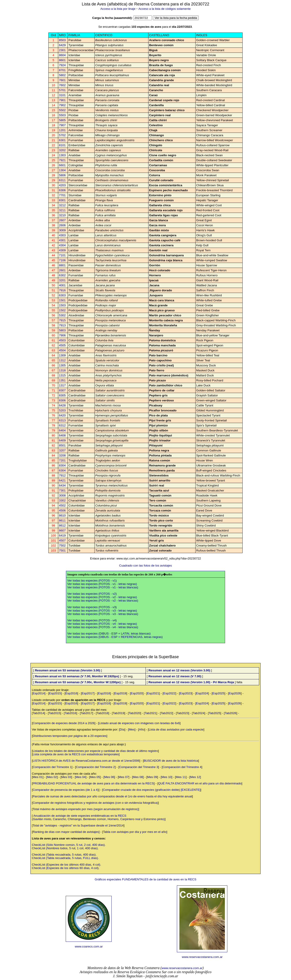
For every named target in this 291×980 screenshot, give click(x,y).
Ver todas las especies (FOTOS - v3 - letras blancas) (103, 614)
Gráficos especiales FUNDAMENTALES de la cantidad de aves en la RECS (145, 879)
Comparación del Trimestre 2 (95, 767)
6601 (62, 165)
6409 (62, 440)
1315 (62, 375)
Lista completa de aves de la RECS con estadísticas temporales (76, 754)
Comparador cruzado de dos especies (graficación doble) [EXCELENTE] (152, 790)
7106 (62, 260)
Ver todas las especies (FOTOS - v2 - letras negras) (102, 597)
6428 (62, 405)
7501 (62, 550)
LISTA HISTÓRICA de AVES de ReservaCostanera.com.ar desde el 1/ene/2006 (86, 761)
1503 (62, 305)
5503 (62, 115)
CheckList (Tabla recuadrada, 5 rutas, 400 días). (64, 855)
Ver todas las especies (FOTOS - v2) (92, 594)
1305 (62, 365)
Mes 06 (109, 777)
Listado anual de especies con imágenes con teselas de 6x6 (139, 723)
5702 (62, 135)
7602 (62, 85)
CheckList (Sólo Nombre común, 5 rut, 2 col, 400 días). (69, 845)
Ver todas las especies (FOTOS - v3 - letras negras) (102, 611)
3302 (62, 500)
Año (142, 729)
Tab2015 (54, 713)
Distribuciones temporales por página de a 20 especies (70, 736)
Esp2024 (202, 693)
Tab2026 (231, 713)
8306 (62, 400)
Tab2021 (151, 713)
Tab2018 (102, 713)
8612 (62, 525)
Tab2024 (199, 713)
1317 (62, 385)
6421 (62, 480)
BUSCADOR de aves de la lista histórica (171, 761)
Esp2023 (186, 693)
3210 (62, 215)
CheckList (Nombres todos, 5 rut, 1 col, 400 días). (65, 848)
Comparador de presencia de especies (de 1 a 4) (66, 790)
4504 (62, 350)
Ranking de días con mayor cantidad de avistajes (66, 832)
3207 (62, 450)
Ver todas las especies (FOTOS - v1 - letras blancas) (103, 587)
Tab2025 (214, 713)
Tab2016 (71, 713)
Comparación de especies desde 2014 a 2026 (64, 723)
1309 (62, 355)
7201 (62, 460)
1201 (62, 130)
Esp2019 (120, 693)
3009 (62, 230)
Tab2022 (167, 713)
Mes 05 (95, 777)
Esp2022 (169, 693)
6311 (62, 180)
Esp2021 (153, 693)
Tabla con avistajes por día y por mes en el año (135, 832)
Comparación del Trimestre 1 (52, 767)
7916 (62, 290)
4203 (62, 185)
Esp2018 (104, 693)
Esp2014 (39, 693)
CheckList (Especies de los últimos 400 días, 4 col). (66, 865)
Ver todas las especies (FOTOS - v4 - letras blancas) (103, 627)
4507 (62, 540)
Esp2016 (71, 693)
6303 (62, 295)
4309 (62, 250)
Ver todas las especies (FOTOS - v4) (92, 620)
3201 (62, 280)
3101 (62, 95)
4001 (62, 285)
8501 (62, 445)
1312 (62, 360)
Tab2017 (87, 713)
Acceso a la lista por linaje (118, 9)
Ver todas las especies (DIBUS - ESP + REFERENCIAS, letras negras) (115, 637)
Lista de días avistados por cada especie (176, 729)
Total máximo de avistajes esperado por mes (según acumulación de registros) (86, 809)
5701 (62, 90)
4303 (62, 235)
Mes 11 (181, 777)
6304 (62, 470)
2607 (62, 220)
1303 (62, 155)
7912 (62, 475)
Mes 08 (138, 777)
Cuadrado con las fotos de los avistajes (145, 566)
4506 (62, 510)
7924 (62, 65)
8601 (62, 60)
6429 (62, 45)
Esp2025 (219, 693)
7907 (62, 125)
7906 (62, 335)
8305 (62, 395)
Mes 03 (66, 777)
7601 (62, 80)
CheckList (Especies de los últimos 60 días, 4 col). (66, 868)
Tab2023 (182, 713)
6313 (62, 420)
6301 (62, 140)
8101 (62, 145)
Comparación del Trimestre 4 (182, 767)
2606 (62, 225)
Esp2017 (88, 693)
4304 (62, 245)
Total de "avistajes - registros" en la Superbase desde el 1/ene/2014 (78, 825)
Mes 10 (167, 777)
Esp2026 (235, 693)
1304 (62, 170)
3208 (62, 455)
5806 (62, 175)
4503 (62, 340)
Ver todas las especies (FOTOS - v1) (92, 581)
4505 (62, 345)
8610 (62, 515)
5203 (62, 410)
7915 (62, 320)
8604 (62, 55)
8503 (62, 40)
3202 (62, 150)
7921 (62, 160)
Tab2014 (39, 713)
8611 (62, 520)
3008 (62, 495)
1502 (62, 310)
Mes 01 (38, 777)
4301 (62, 240)
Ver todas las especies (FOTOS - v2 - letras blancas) (103, 601)
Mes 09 (152, 777)
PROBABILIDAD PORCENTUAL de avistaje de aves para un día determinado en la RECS (93, 783)
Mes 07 (124, 777)
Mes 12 (195, 777)
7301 (62, 490)
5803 (62, 330)
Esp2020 (137, 693)
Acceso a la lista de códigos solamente (165, 9)
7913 (62, 325)
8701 (62, 70)
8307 (62, 390)
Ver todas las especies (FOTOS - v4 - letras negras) (102, 624)
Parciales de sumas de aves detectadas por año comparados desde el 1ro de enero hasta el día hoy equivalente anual (112, 796)
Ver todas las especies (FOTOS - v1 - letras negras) (102, 584)
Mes (132, 729)
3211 (62, 210)
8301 (62, 200)
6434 (62, 485)
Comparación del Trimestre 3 (139, 767)
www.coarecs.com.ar (89, 946)
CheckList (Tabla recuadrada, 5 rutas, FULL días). (65, 858)
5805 (62, 120)
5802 (62, 75)
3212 (62, 205)
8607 (62, 530)
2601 (62, 270)
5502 (62, 110)
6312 (62, 425)
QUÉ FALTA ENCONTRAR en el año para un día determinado (200, 783)
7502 (62, 545)
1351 (62, 380)
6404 (62, 430)
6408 (62, 435)
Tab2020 (134, 713)
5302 (62, 315)
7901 (62, 100)
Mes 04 (81, 777)
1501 (62, 300)
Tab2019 (119, 713)
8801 (62, 265)
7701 (62, 195)
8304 (62, 465)
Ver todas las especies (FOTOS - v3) (92, 607)
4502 (62, 505)
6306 (62, 190)
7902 (62, 105)
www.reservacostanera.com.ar (202, 957)
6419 (62, 535)
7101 (62, 255)
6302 (62, 275)
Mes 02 (52, 777)
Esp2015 (55, 693)
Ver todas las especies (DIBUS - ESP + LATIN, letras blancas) (109, 634)
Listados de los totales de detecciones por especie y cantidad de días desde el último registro (95, 751)
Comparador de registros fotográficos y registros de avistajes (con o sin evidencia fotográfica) (95, 803)
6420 (62, 415)
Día (122, 729)
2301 (62, 50)
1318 (62, 370)
